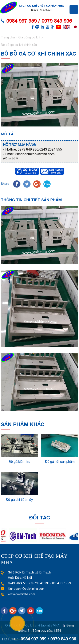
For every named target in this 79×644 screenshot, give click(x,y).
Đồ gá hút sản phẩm (60, 462)
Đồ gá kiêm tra (19, 462)
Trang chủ (8, 37)
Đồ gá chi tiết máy (19, 500)
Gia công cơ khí (29, 37)
